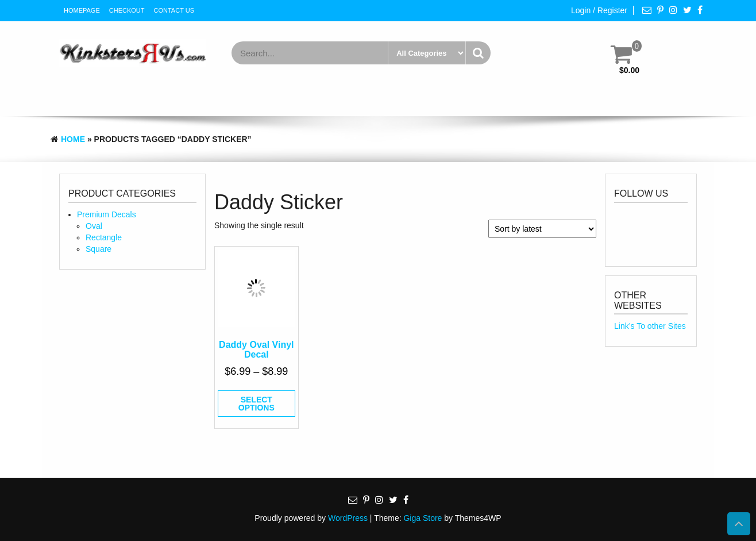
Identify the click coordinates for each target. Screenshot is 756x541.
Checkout (127, 10)
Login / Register (599, 10)
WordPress (348, 518)
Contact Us (174, 10)
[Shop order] (542, 229)
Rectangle (104, 237)
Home (73, 139)
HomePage (82, 10)
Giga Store (423, 518)
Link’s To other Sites (650, 326)
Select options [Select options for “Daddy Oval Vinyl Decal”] (256, 404)
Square (99, 249)
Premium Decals (107, 214)
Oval (94, 226)
